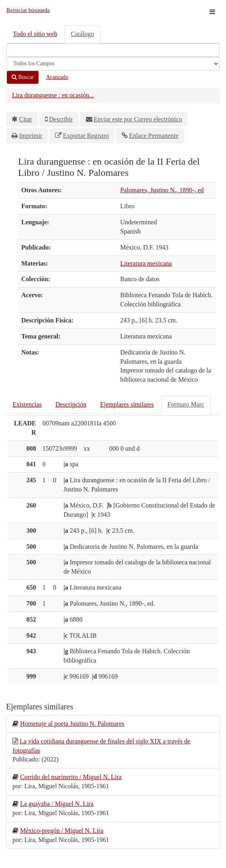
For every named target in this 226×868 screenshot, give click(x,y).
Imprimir (31, 136)
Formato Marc (186, 404)
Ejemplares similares (127, 404)
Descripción (71, 404)
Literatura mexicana (146, 263)
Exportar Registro (86, 136)
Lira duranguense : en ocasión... (53, 95)
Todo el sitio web (35, 34)
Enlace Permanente (154, 136)
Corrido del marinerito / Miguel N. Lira (71, 777)
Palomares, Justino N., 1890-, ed (162, 190)
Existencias (27, 404)
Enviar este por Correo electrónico (138, 119)
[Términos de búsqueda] (113, 50)
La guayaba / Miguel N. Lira (57, 804)
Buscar (23, 77)
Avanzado (57, 77)
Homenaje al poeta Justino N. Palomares (72, 724)
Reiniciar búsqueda (28, 10)
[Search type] (113, 64)
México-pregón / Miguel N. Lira (62, 831)
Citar (26, 119)
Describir (61, 119)
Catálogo (82, 34)
